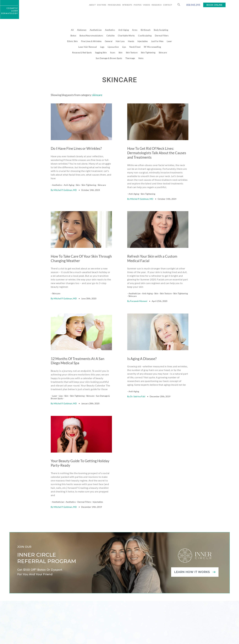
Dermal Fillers (162, 36)
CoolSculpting (145, 36)
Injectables (143, 41)
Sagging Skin (101, 52)
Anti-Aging (124, 30)
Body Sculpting (161, 30)
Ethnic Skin (72, 41)
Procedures (114, 5)
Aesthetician (96, 30)
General (109, 41)
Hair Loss (120, 41)
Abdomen (82, 30)
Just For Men (157, 41)
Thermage (130, 58)
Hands (131, 41)
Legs (102, 47)
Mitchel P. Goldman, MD (65, 182)
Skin (120, 52)
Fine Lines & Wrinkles (91, 41)
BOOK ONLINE (214, 5)
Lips (124, 47)
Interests (127, 5)
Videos (146, 5)
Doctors (102, 5)
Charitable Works (126, 36)
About (92, 5)
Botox (73, 36)
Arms (135, 30)
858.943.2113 (193, 5)
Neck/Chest (135, 47)
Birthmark (146, 30)
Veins (141, 58)
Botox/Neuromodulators (91, 36)
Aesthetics (110, 30)
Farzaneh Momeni (139, 285)
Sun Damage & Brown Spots (109, 58)
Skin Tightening (148, 52)
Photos (138, 5)
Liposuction (113, 47)
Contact (168, 5)
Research (157, 5)
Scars (113, 52)
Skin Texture (132, 52)
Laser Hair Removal (88, 47)
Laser (169, 41)
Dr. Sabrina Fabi (138, 373)
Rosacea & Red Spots (82, 52)
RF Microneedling (152, 47)
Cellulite (110, 36)
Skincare (163, 52)
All (72, 30)
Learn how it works (192, 541)
